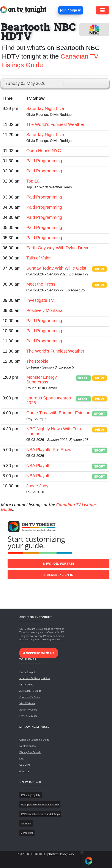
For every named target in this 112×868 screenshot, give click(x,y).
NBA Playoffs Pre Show (49, 450)
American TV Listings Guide (35, 678)
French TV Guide (28, 716)
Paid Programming (44, 161)
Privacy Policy (67, 854)
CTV (22, 758)
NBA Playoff (38, 466)
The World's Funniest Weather (55, 124)
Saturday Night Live (45, 108)
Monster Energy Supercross (42, 380)
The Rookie (37, 361)
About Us (26, 823)
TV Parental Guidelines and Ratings (40, 814)
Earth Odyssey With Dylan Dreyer (59, 248)
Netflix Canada (28, 746)
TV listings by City (31, 795)
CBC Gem (25, 765)
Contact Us (27, 833)
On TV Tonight (27, 672)
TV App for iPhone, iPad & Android (40, 804)
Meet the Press (41, 284)
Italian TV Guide (28, 710)
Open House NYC (44, 151)
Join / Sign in (71, 10)
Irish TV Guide (27, 703)
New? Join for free (58, 564)
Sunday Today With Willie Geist (56, 268)
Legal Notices (51, 854)
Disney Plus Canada (30, 752)
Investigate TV (40, 300)
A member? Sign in (58, 575)
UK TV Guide (26, 684)
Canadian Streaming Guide (34, 740)
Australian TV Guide (30, 691)
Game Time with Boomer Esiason (58, 413)
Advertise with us (39, 653)
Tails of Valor (39, 258)
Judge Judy (37, 486)
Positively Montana (44, 310)
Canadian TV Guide (30, 697)
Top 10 (33, 181)
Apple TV (24, 771)
